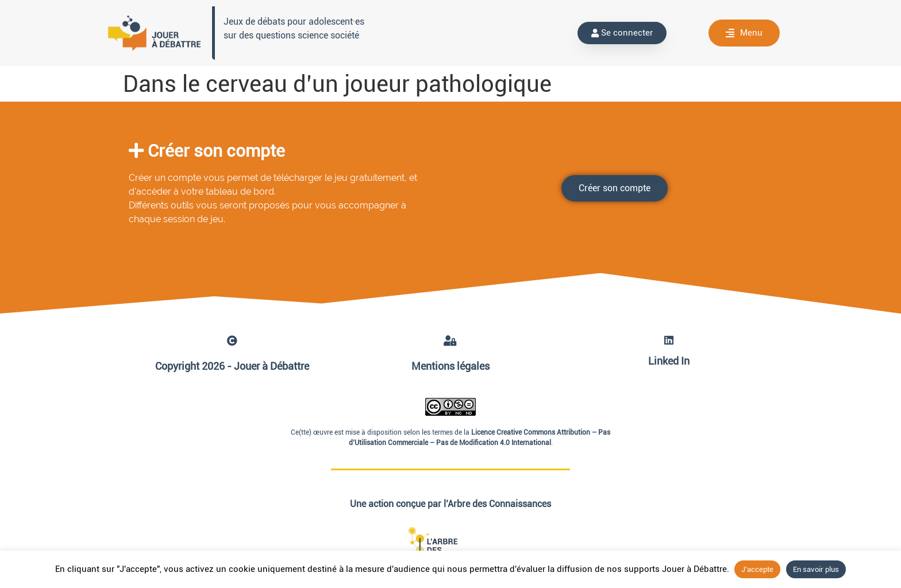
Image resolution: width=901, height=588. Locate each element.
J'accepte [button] (757, 569)
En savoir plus (816, 569)
